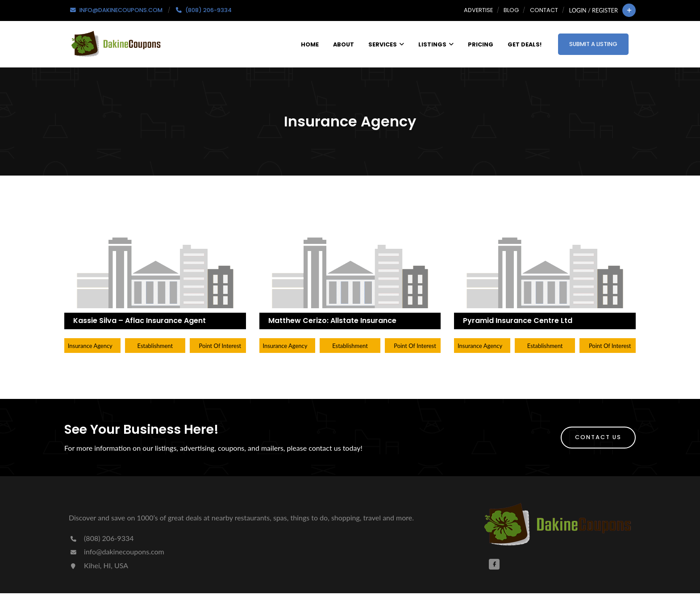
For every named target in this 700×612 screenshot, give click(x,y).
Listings (436, 44)
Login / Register (594, 10)
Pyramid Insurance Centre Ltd (518, 321)
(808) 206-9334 (101, 538)
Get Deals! (525, 44)
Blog (511, 10)
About (344, 44)
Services (386, 44)
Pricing (481, 44)
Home (310, 44)
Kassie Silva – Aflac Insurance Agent (140, 321)
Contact (544, 10)
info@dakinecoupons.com (117, 551)
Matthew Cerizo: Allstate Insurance (332, 321)
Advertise (478, 10)
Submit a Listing (593, 44)
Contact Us (598, 437)
